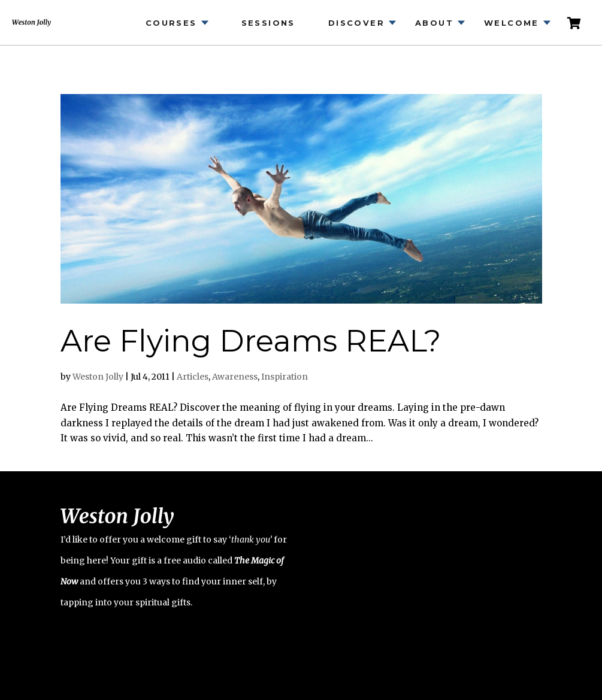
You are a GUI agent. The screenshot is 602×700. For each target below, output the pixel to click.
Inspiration (285, 377)
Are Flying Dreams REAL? (251, 341)
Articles (193, 377)
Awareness (235, 377)
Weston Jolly (98, 377)
